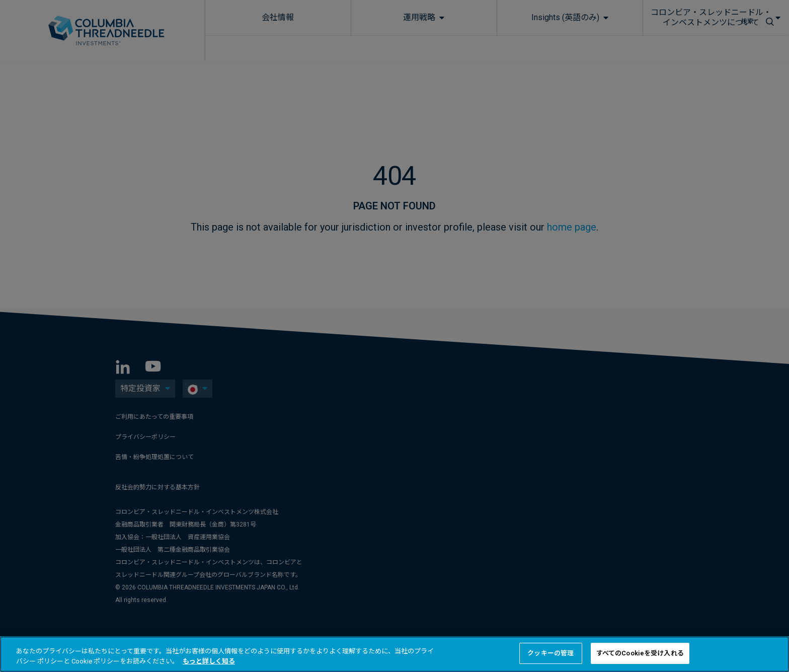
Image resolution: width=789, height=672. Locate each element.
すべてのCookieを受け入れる (640, 653)
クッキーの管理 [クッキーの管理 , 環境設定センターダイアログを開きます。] (550, 653)
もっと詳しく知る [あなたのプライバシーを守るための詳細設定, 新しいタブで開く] (209, 661)
